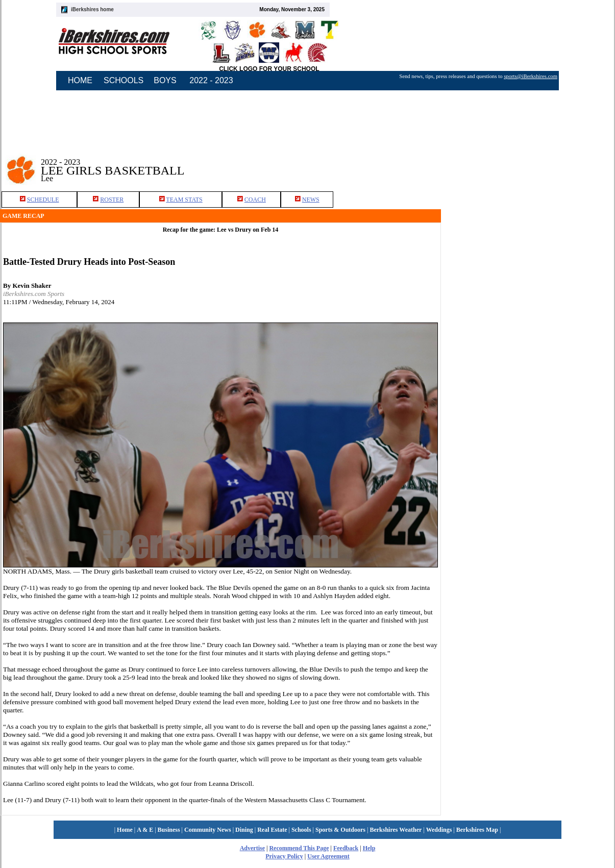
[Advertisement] (487, 301)
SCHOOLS (124, 80)
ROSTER (112, 200)
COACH (255, 200)
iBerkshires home (92, 9)
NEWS (311, 200)
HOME (80, 80)
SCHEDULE (43, 200)
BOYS (165, 80)
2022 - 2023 (211, 80)
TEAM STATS (184, 200)
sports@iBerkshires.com (531, 76)
